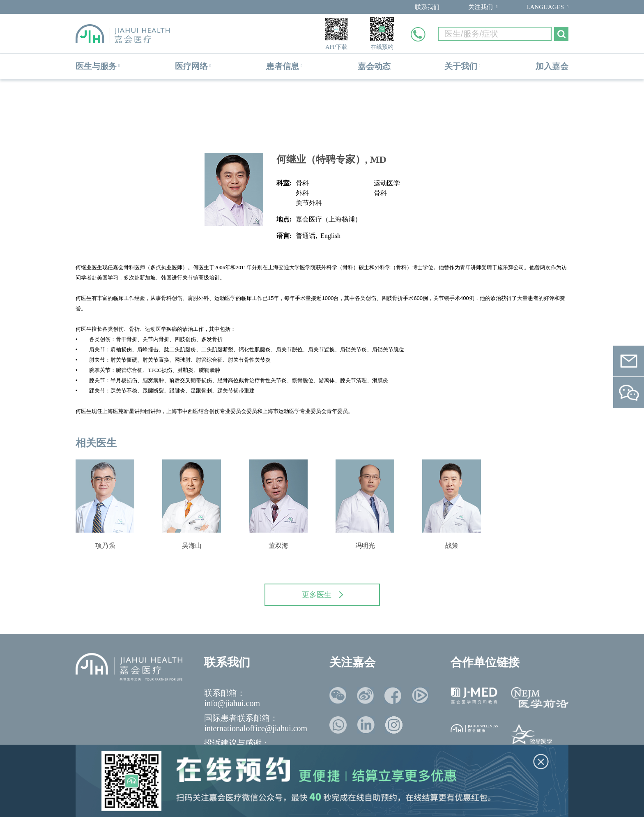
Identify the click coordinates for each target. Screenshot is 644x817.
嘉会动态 (374, 66)
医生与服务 (96, 66)
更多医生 (322, 595)
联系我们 (427, 7)
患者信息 (283, 66)
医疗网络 (191, 66)
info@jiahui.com (232, 703)
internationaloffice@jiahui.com (256, 728)
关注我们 (481, 7)
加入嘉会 (552, 66)
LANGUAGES (545, 7)
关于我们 (461, 66)
